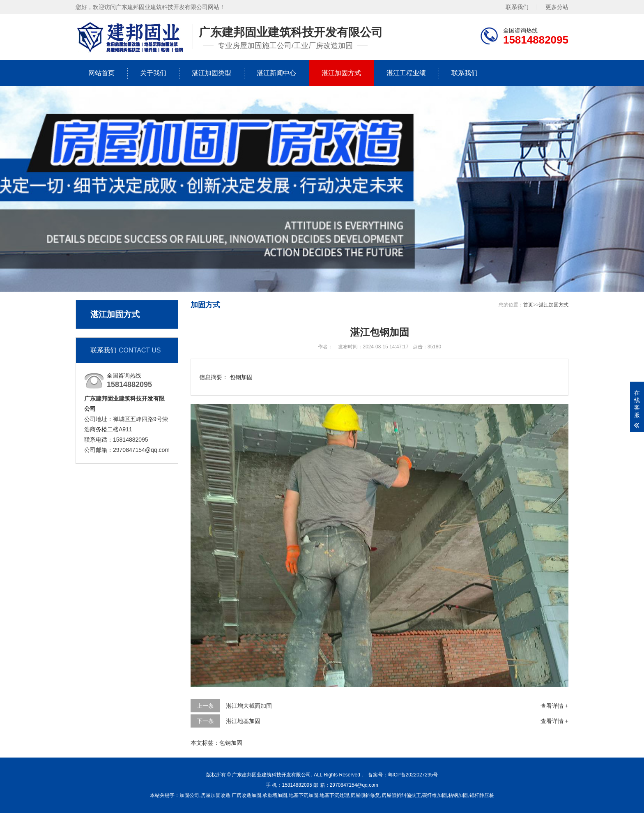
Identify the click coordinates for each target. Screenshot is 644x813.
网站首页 (101, 73)
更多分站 (557, 7)
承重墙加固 (275, 795)
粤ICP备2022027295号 (413, 775)
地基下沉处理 (334, 795)
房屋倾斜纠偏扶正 (401, 795)
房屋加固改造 (216, 795)
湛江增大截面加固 (249, 706)
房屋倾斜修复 (365, 795)
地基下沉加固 (304, 795)
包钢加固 (231, 743)
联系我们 (517, 7)
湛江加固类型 (212, 73)
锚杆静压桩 (482, 795)
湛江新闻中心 (276, 73)
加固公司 (189, 795)
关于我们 (153, 73)
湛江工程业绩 (406, 73)
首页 (528, 305)
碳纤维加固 (435, 795)
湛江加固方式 (341, 73)
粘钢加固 (458, 795)
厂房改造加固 (246, 795)
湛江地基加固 (243, 721)
